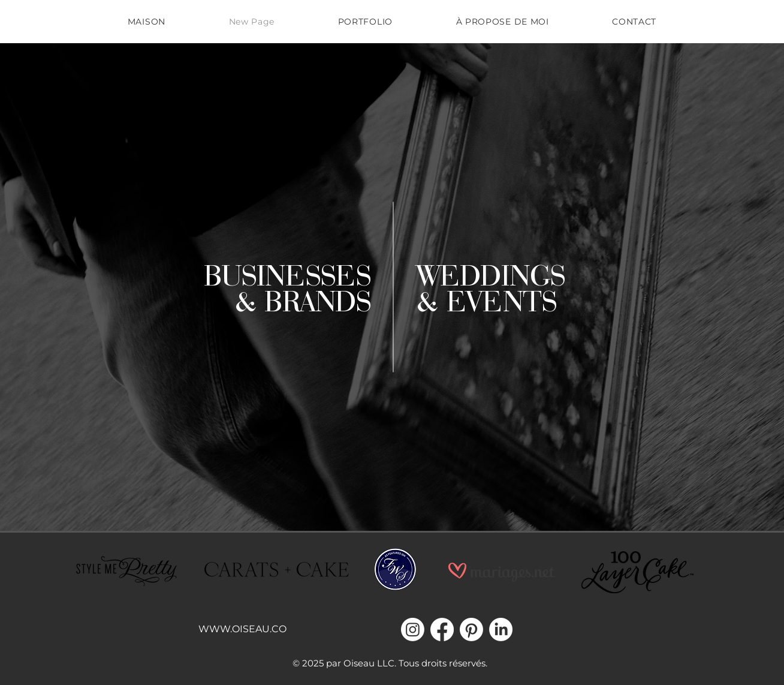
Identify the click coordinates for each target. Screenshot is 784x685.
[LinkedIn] (501, 630)
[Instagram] (413, 630)
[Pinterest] (471, 630)
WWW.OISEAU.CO (242, 629)
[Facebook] (442, 630)
